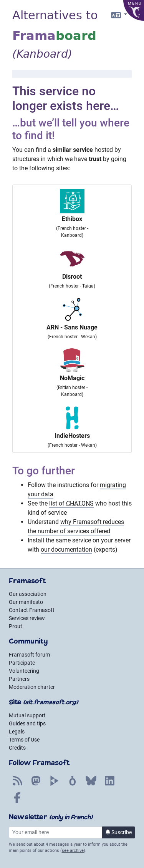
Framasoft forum (29, 655)
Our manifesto (26, 602)
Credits (17, 748)
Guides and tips (27, 723)
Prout (16, 626)
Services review (27, 618)
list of (71, 503)
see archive (73, 851)
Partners (19, 679)
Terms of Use (24, 740)
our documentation (66, 550)
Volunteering (24, 671)
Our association (28, 594)
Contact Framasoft (32, 610)
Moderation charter (32, 687)
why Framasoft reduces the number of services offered (76, 526)
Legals (17, 732)
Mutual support (27, 715)
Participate (22, 663)
